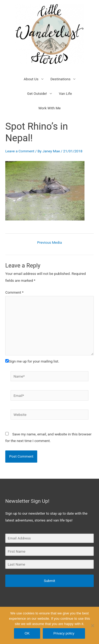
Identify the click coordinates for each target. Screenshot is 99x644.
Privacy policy (64, 633)
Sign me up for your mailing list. (32, 361)
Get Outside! (37, 93)
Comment (14, 292)
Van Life (65, 93)
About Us (31, 79)
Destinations (60, 79)
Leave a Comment (20, 151)
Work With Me (49, 108)
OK (27, 633)
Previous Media (50, 243)
